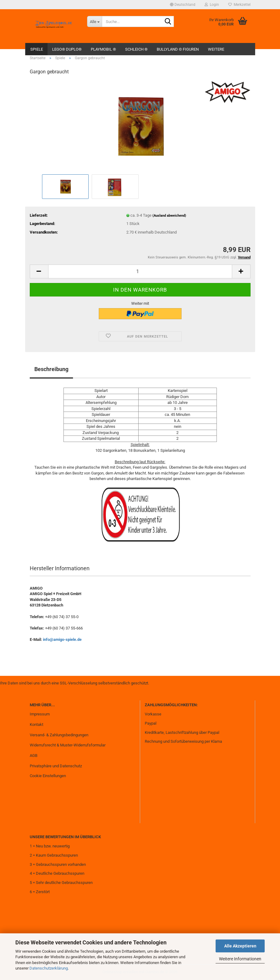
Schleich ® (136, 49)
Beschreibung (51, 369)
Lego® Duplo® (67, 49)
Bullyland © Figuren (178, 49)
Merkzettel (239, 5)
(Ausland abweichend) (169, 216)
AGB (34, 755)
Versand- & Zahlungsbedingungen (59, 735)
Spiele (37, 49)
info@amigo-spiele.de (62, 639)
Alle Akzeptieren (240, 946)
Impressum (40, 714)
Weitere (216, 49)
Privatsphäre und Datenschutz (56, 766)
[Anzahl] (140, 271)
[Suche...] (94, 21)
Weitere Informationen (240, 959)
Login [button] (212, 5)
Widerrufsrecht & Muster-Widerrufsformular (68, 745)
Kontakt (36, 724)
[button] (183, 5)
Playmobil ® (103, 49)
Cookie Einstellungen (48, 776)
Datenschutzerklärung (49, 968)
